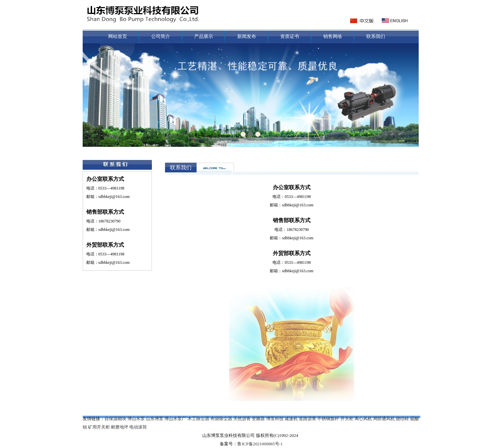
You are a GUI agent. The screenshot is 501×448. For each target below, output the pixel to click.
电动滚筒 (138, 427)
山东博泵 (155, 419)
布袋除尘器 (221, 419)
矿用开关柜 (99, 427)
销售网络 (333, 36)
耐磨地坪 (120, 427)
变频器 (258, 419)
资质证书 (290, 36)
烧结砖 (402, 419)
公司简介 (161, 36)
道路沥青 (307, 419)
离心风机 (363, 419)
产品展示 (204, 36)
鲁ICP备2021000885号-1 (260, 444)
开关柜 (347, 419)
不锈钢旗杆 (328, 419)
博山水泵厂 (175, 419)
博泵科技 (275, 419)
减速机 (291, 419)
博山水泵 (136, 419)
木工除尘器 (198, 419)
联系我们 (376, 36)
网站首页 (118, 36)
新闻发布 (247, 36)
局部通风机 (384, 419)
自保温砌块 (115, 419)
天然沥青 (242, 419)
